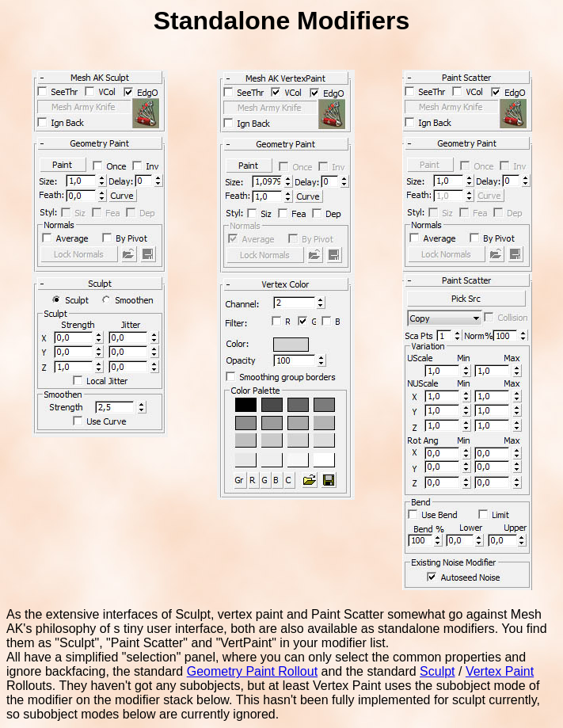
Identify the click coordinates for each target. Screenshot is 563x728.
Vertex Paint (500, 671)
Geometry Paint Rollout (252, 671)
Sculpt (437, 671)
